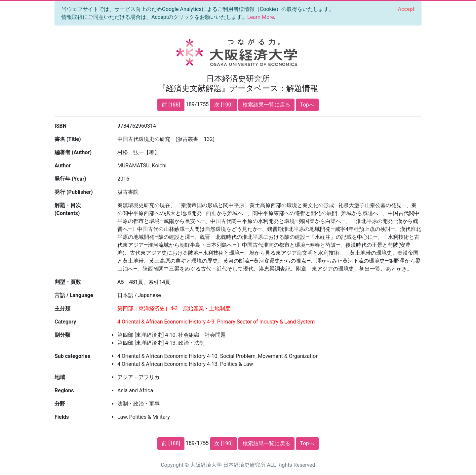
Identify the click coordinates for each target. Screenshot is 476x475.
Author (63, 166)
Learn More (261, 17)
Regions (64, 390)
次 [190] (223, 105)
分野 (60, 404)
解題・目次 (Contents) (68, 209)
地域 (60, 377)
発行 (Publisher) (74, 192)
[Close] (406, 9)
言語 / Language (74, 295)
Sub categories (72, 356)
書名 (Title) (68, 139)
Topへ (307, 105)
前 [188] (171, 105)
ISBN (60, 126)
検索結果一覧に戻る (266, 105)
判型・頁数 (68, 282)
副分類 (62, 335)
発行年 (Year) (70, 179)
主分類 (62, 308)
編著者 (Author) (73, 152)
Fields (62, 417)
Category (65, 322)
